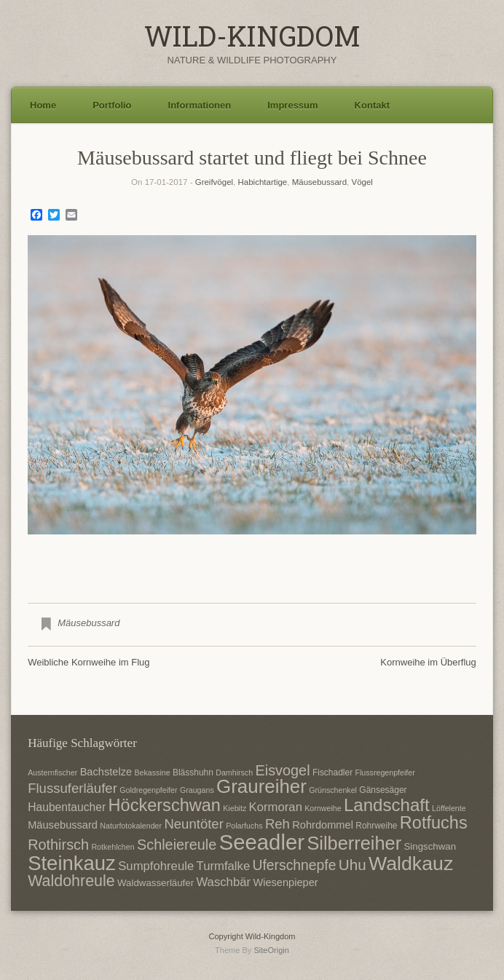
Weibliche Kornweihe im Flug (88, 662)
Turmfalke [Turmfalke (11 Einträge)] (224, 866)
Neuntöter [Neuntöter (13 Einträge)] (193, 824)
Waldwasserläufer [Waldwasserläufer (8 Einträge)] (155, 883)
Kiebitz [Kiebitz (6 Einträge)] (235, 808)
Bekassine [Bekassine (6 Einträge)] (152, 772)
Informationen (200, 105)
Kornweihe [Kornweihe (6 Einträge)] (323, 808)
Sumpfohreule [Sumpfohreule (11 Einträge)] (156, 866)
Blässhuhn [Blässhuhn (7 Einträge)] (193, 772)
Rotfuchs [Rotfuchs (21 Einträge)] (434, 823)
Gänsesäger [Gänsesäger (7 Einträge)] (383, 790)
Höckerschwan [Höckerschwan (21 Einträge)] (165, 805)
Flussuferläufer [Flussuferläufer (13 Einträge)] (72, 788)
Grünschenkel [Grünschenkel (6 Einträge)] (333, 790)
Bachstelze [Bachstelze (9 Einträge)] (106, 772)
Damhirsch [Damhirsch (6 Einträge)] (234, 772)
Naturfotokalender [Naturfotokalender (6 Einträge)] (131, 826)
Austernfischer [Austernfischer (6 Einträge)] (52, 772)
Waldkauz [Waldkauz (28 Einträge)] (411, 864)
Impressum (292, 105)
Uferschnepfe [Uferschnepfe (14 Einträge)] (295, 865)
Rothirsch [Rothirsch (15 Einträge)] (58, 845)
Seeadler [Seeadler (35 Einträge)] (262, 842)
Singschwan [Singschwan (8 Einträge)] (430, 846)
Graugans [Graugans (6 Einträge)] (197, 790)
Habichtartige (263, 182)
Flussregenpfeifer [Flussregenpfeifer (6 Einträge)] (385, 772)
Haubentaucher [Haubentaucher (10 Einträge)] (67, 807)
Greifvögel (214, 182)
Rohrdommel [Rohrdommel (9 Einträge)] (323, 825)
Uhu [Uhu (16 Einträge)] (353, 865)
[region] (252, 408)
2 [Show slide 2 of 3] (252, 558)
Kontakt (372, 105)
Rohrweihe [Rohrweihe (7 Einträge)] (376, 826)
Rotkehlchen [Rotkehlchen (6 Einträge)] (113, 847)
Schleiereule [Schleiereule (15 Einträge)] (177, 845)
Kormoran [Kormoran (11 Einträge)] (276, 807)
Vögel (362, 182)
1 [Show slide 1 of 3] (233, 558)
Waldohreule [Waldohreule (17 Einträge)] (71, 881)
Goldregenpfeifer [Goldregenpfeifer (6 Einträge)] (148, 790)
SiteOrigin (271, 950)
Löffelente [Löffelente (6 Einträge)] (449, 808)
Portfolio (112, 105)
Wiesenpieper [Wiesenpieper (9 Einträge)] (285, 882)
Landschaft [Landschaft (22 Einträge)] (387, 805)
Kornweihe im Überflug (428, 662)
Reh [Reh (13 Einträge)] (277, 824)
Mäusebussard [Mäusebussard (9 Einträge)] (63, 825)
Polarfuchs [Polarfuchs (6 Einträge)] (244, 826)
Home (43, 105)
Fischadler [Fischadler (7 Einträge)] (332, 772)
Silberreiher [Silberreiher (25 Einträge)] (354, 843)
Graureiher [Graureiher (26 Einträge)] (261, 786)
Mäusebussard (319, 182)
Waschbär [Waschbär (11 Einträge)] (223, 882)
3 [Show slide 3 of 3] (271, 558)
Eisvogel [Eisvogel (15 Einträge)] (282, 770)
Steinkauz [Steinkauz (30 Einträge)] (72, 863)
